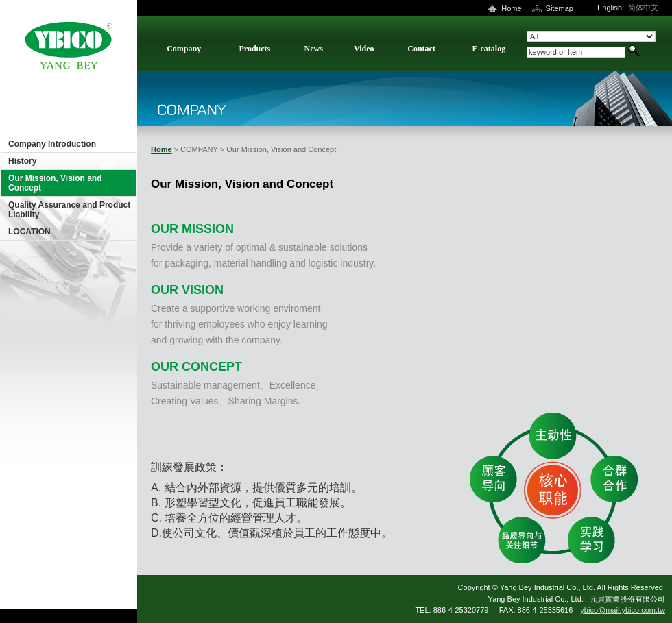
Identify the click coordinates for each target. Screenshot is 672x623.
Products (254, 49)
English (610, 8)
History (22, 161)
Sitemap (560, 8)
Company (184, 49)
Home (511, 8)
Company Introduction (52, 144)
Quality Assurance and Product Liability (69, 210)
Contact (421, 49)
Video (364, 49)
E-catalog (489, 49)
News (314, 49)
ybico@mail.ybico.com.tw (623, 610)
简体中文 (643, 8)
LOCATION (29, 232)
